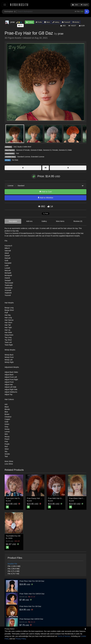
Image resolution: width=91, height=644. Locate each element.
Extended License (38, 157)
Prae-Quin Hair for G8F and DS (18, 498)
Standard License (24, 157)
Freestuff (66, 22)
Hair (18, 153)
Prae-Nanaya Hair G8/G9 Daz (31, 619)
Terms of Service (64, 636)
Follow (30, 22)
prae (61, 34)
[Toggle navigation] (5, 5)
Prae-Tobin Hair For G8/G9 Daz (32, 594)
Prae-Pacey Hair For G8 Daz (38, 498)
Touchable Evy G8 (13, 536)
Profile (39, 22)
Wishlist (76, 22)
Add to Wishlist (45, 198)
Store (47, 22)
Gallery (56, 22)
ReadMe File (12, 564)
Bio (20, 25)
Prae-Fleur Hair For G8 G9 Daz (32, 581)
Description (13, 221)
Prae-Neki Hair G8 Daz (57, 498)
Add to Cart (45, 192)
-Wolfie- (10, 538)
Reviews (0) (78, 221)
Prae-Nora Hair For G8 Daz (30, 606)
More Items (60, 221)
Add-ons (29, 221)
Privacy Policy (21, 639)
